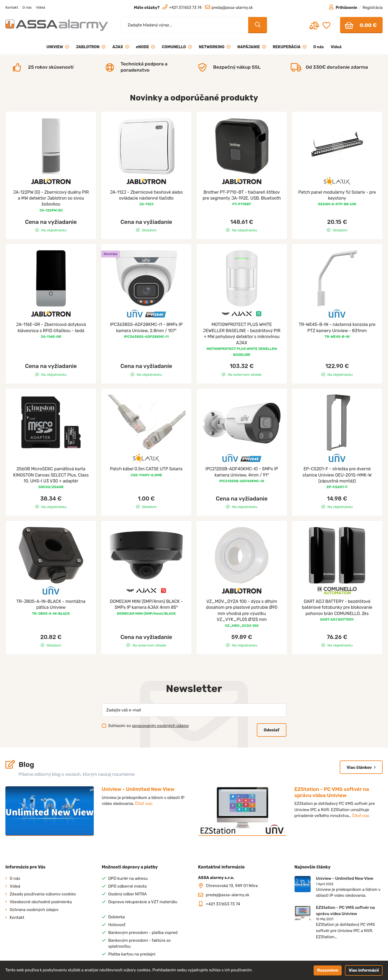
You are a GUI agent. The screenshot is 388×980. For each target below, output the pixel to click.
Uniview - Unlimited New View (138, 789)
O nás (27, 7)
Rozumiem (328, 970)
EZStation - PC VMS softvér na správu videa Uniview (332, 792)
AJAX (121, 47)
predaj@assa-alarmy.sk (228, 895)
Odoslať (272, 730)
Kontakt (12, 7)
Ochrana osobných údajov (34, 910)
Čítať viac (144, 804)
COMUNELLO (177, 47)
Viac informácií (364, 970)
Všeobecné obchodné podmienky (41, 902)
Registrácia (373, 8)
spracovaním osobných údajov (160, 726)
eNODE (145, 47)
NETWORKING (215, 47)
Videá (40, 7)
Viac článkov (361, 767)
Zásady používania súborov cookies (43, 894)
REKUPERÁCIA (290, 47)
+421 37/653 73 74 (223, 904)
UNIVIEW (58, 47)
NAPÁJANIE (252, 47)
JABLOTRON (91, 47)
